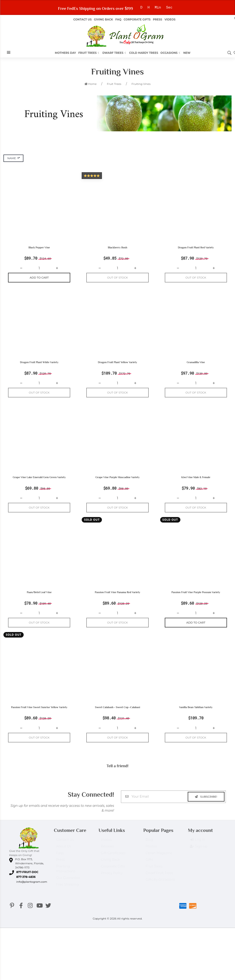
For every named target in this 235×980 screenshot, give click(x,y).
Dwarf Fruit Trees (159, 883)
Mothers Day (65, 53)
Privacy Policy (112, 883)
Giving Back (103, 19)
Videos (170, 19)
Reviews (108, 856)
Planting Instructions (66, 878)
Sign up (199, 856)
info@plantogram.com (32, 889)
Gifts (149, 869)
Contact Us (82, 19)
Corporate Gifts (137, 19)
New (187, 53)
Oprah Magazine (159, 863)
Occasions (171, 53)
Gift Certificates (113, 863)
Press (157, 19)
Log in (198, 850)
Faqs (60, 863)
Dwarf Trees (115, 53)
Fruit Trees (89, 53)
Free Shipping (67, 894)
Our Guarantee (68, 888)
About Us (64, 856)
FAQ (118, 19)
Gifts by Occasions (160, 889)
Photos (151, 856)
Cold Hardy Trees (144, 53)
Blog (149, 849)
